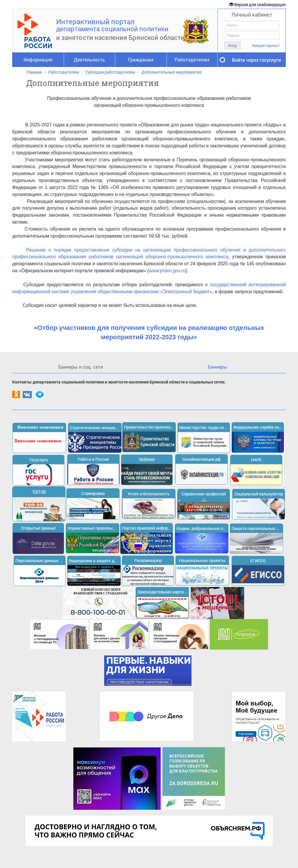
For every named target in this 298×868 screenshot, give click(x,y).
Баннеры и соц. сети (81, 367)
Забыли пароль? (266, 46)
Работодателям (192, 60)
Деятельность (89, 60)
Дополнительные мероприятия (171, 72)
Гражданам (141, 60)
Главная (34, 72)
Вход (233, 45)
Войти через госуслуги (256, 60)
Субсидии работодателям (110, 72)
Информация (38, 60)
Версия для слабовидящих (258, 5)
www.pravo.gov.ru (167, 271)
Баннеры (218, 367)
